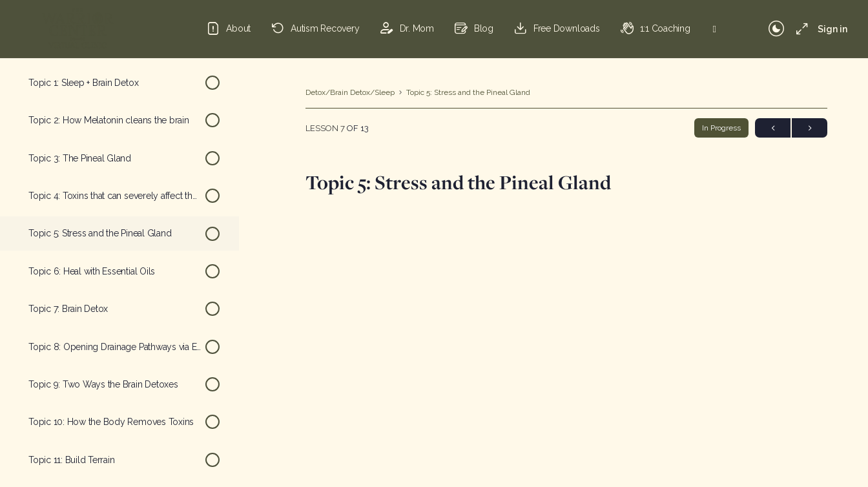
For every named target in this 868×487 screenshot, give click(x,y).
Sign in (832, 29)
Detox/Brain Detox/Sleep (350, 92)
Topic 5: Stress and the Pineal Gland (468, 92)
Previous (773, 128)
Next (810, 128)
